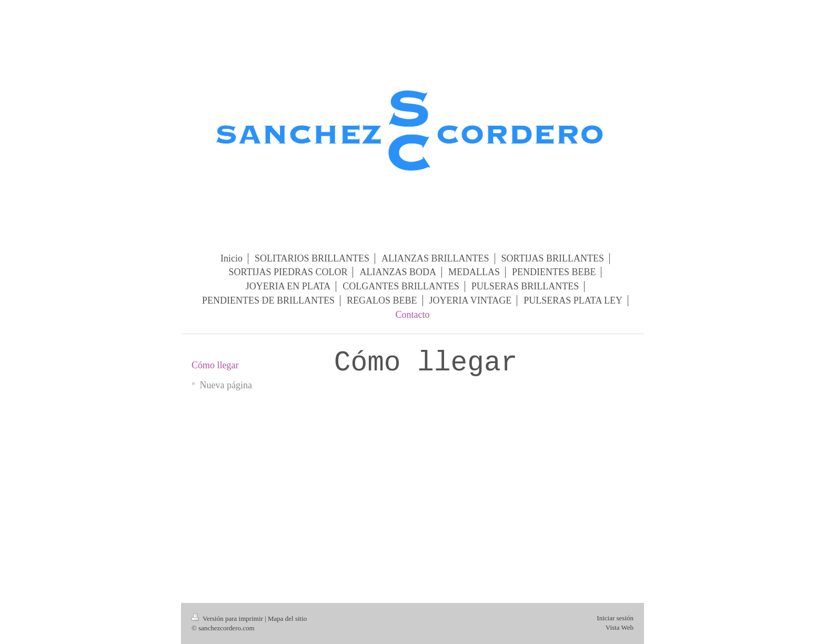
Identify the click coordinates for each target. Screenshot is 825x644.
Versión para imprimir (228, 618)
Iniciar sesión (615, 618)
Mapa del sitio (287, 618)
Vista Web (620, 627)
